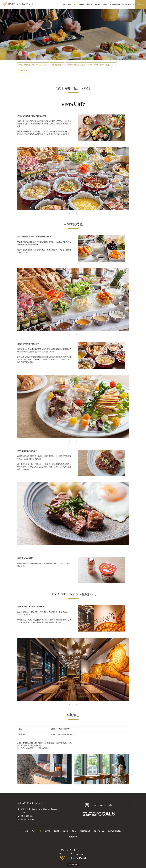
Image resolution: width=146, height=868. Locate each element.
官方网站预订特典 (115, 4)
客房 (70, 4)
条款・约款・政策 (99, 831)
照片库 (105, 4)
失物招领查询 (73, 837)
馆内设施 (82, 4)
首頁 (64, 4)
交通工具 (89, 4)
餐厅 (75, 4)
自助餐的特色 (56, 65)
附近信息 (97, 4)
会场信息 (22, 70)
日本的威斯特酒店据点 (114, 831)
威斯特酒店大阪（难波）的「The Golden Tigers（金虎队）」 (90, 65)
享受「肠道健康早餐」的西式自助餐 (32, 65)
